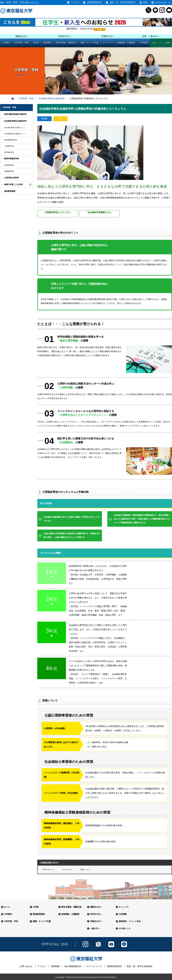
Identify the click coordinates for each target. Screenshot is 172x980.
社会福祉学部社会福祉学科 (52, 99)
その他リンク (125, 929)
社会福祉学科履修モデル (99, 212)
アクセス (75, 2)
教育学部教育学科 (12, 159)
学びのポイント (49, 870)
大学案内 (6, 43)
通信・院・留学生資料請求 (123, 2)
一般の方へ (95, 929)
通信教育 (47, 43)
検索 (145, 2)
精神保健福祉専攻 (11, 140)
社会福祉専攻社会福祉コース (15, 128)
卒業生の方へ (108, 36)
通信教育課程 (10, 191)
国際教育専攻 (9, 171)
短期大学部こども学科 (13, 184)
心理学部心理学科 (12, 178)
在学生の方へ (65, 36)
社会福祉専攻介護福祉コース (15, 134)
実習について (85, 870)
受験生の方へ (22, 36)
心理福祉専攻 (9, 146)
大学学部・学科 (21, 43)
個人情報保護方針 (73, 966)
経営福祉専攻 (9, 152)
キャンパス (108, 43)
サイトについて (94, 966)
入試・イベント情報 (161, 43)
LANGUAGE (161, 2)
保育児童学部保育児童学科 (15, 114)
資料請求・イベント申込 (130, 921)
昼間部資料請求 (95, 2)
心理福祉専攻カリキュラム (57, 212)
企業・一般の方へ (151, 36)
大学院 (36, 43)
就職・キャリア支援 (90, 43)
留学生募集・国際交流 (66, 43)
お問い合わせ (26, 966)
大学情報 (144, 43)
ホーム (7, 907)
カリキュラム (68, 870)
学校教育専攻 (9, 165)
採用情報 (55, 966)
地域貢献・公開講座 (126, 43)
